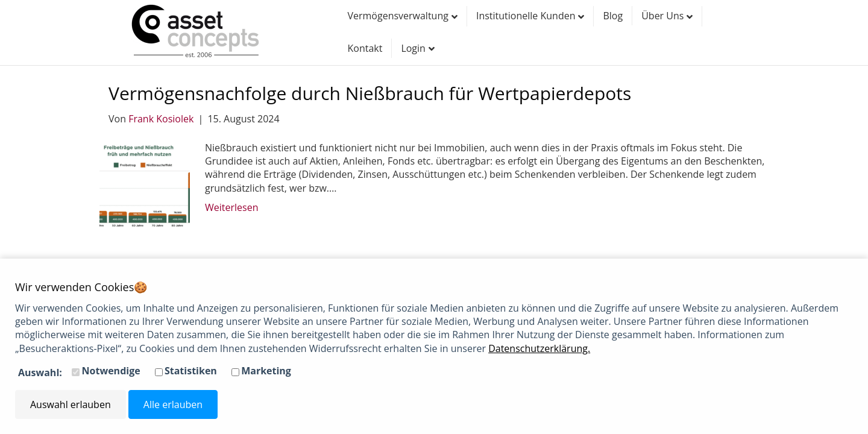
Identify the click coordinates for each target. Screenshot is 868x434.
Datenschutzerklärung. (539, 348)
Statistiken (191, 371)
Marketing (266, 371)
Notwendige (111, 371)
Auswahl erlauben (71, 404)
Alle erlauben (173, 404)
